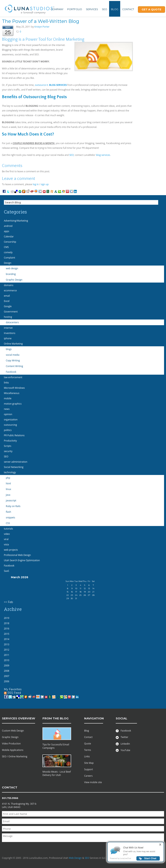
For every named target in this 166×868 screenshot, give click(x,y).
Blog (115, 9)
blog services (103, 155)
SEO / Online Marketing (15, 756)
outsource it (41, 85)
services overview (19, 718)
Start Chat (150, 858)
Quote (88, 744)
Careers (88, 776)
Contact (128, 9)
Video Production (11, 744)
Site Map (89, 763)
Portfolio (75, 9)
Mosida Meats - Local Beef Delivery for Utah (57, 773)
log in (36, 184)
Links (87, 756)
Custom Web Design (13, 731)
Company (57, 9)
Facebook (123, 731)
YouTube (123, 750)
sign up (45, 184)
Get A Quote (151, 9)
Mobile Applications (13, 750)
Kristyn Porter (42, 27)
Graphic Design (10, 737)
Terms (88, 750)
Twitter (122, 737)
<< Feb (8, 602)
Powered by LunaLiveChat (120, 858)
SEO (105, 9)
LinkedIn (123, 744)
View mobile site (93, 782)
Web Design (75, 858)
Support (89, 769)
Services (92, 9)
